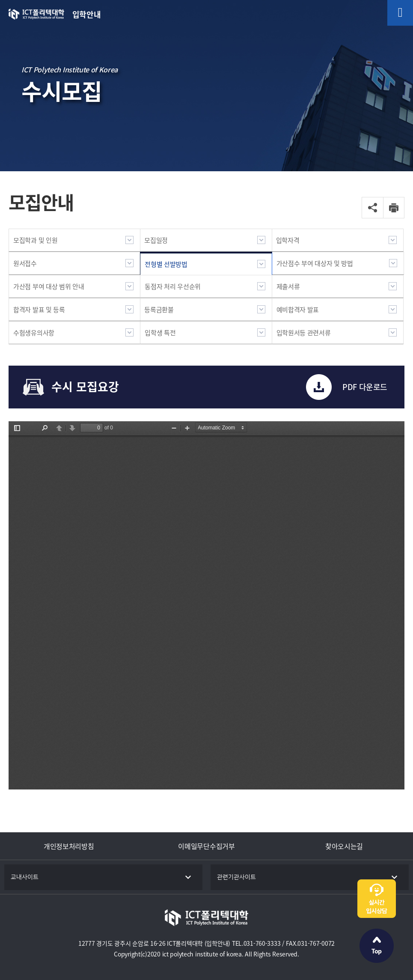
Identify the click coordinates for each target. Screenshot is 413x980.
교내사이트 (25, 877)
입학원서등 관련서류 (304, 333)
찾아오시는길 (344, 846)
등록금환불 (159, 310)
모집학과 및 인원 (35, 240)
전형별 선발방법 (166, 264)
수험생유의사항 (34, 333)
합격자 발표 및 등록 (39, 310)
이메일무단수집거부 (206, 846)
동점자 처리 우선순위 (173, 286)
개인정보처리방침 (69, 846)
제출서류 (288, 286)
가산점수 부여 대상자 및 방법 (315, 263)
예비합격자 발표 (298, 310)
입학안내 (87, 14)
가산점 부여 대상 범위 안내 (49, 286)
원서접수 (25, 263)
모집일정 (156, 240)
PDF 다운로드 (365, 387)
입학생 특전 (160, 333)
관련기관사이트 (236, 877)
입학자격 (288, 240)
